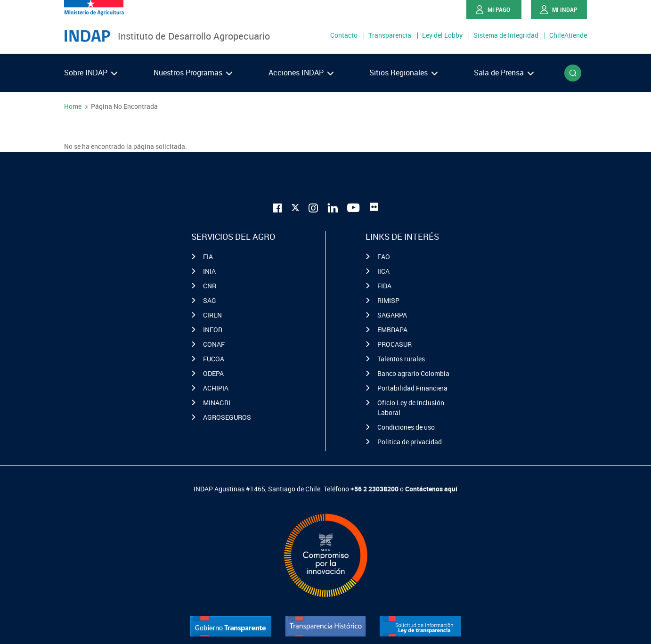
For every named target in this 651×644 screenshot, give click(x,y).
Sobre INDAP (91, 73)
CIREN (212, 315)
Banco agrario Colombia (413, 373)
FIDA (384, 286)
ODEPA (213, 373)
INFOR (213, 330)
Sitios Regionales (403, 73)
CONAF (214, 344)
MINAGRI (217, 403)
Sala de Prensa (504, 73)
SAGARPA (392, 315)
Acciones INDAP (301, 73)
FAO (384, 257)
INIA (209, 271)
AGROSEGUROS (227, 417)
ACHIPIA (216, 388)
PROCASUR (395, 344)
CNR (210, 286)
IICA (383, 271)
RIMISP (388, 300)
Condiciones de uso (406, 427)
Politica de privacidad (410, 442)
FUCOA (214, 359)
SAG (210, 300)
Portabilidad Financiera (412, 388)
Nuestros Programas (193, 73)
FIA (208, 257)
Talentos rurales (401, 359)
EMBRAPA (392, 330)
